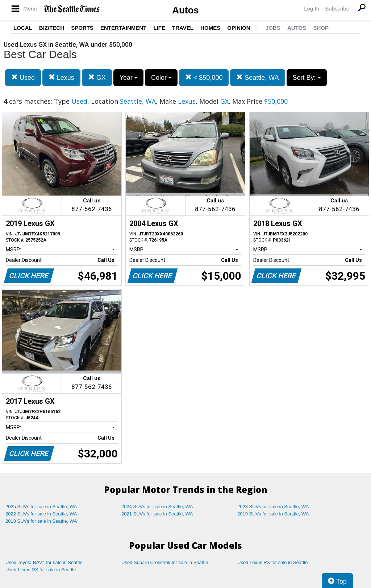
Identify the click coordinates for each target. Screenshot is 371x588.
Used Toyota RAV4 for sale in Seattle (44, 562)
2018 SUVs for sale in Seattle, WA (41, 521)
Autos (185, 10)
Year (128, 78)
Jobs (273, 28)
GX (97, 77)
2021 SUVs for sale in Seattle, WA (157, 514)
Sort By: (307, 78)
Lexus (61, 77)
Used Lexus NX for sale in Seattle (41, 570)
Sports (82, 28)
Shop (321, 28)
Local (23, 28)
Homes (210, 28)
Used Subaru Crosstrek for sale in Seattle (165, 562)
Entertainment (123, 28)
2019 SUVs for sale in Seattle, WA (273, 514)
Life (159, 28)
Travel (183, 28)
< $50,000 (204, 77)
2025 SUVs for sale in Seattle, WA (41, 507)
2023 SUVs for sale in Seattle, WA (273, 507)
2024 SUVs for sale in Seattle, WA (157, 507)
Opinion (239, 28)
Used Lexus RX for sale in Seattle (272, 562)
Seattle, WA (257, 77)
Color (161, 78)
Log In (312, 9)
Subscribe (337, 9)
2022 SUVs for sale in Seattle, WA (41, 514)
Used (23, 77)
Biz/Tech (52, 28)
